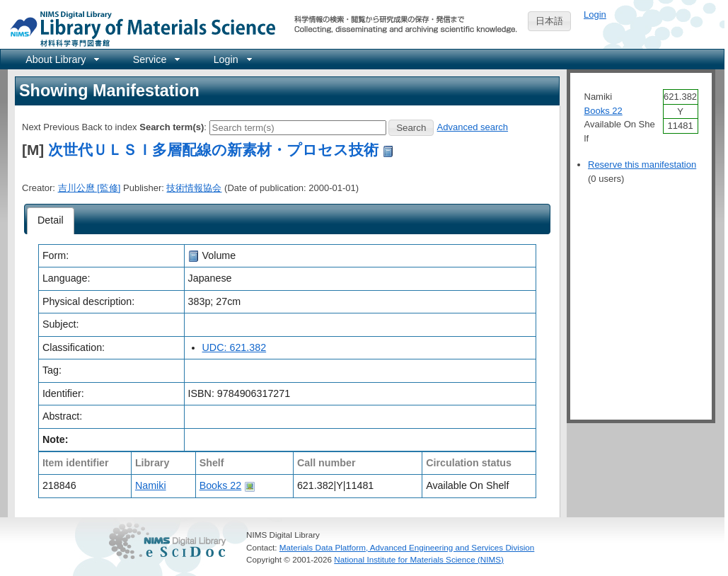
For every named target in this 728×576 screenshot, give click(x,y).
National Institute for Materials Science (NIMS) (419, 559)
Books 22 (221, 485)
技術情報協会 (194, 188)
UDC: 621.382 (235, 347)
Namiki (151, 485)
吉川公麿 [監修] (89, 188)
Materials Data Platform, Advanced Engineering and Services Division (407, 547)
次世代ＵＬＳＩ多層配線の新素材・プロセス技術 (213, 150)
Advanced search (473, 127)
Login (595, 15)
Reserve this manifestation (642, 165)
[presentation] (51, 221)
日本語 (549, 21)
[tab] (51, 221)
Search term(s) (172, 127)
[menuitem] (61, 59)
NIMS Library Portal (139, 28)
